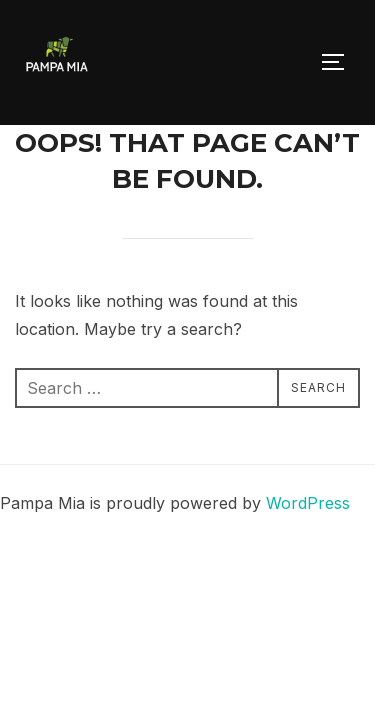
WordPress (308, 503)
